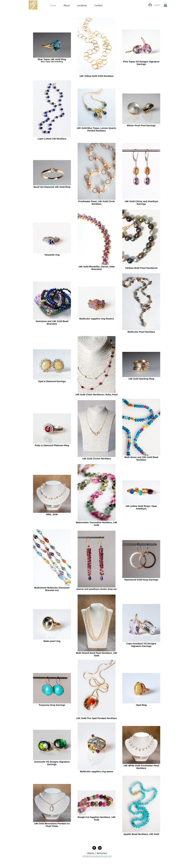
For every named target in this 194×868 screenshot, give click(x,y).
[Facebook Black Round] (94, 848)
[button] (165, 5)
